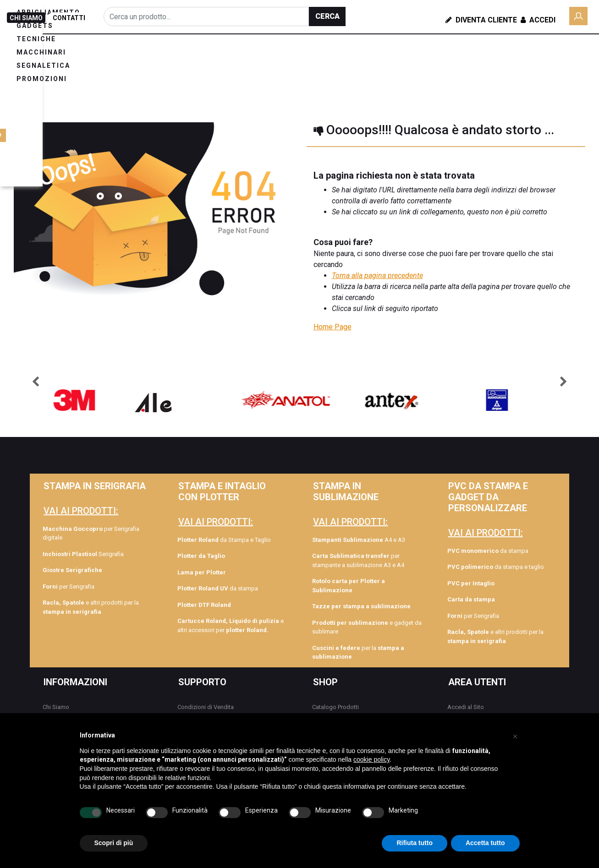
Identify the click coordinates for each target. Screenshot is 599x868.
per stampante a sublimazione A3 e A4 (358, 560)
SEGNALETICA (359, 61)
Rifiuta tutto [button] (415, 843)
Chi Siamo (56, 707)
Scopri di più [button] (114, 843)
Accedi (537, 20)
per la (358, 652)
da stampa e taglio (496, 567)
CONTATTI (69, 18)
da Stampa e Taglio (224, 540)
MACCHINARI (297, 61)
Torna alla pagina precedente (377, 276)
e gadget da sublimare (367, 627)
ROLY (463, 68)
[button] (327, 16)
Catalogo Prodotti (335, 707)
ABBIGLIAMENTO (135, 61)
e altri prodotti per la (91, 607)
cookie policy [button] (371, 759)
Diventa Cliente (481, 20)
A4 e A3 (359, 540)
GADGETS (195, 61)
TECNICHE (243, 61)
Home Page (332, 327)
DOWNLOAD (572, 68)
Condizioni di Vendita (206, 707)
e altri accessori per (231, 625)
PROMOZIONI (128, 75)
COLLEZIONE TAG (511, 68)
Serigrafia (83, 554)
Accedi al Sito (466, 707)
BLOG (469, 50)
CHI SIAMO (26, 18)
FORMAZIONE (512, 50)
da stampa (218, 588)
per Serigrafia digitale (91, 533)
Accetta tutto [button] (485, 843)
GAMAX (497, 86)
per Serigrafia (69, 587)
